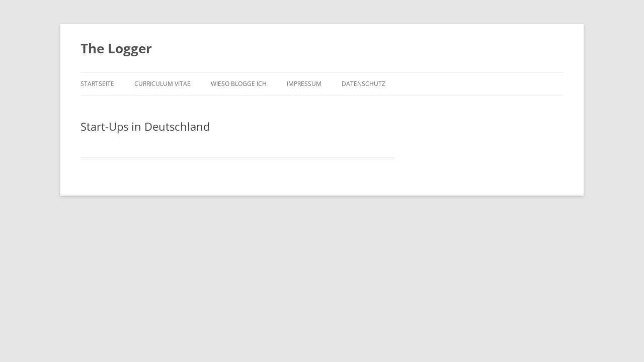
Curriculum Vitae (163, 84)
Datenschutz (364, 84)
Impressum (304, 84)
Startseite (97, 84)
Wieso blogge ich (239, 84)
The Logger (116, 48)
